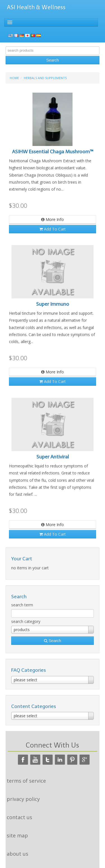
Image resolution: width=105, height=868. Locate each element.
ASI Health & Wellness (36, 7)
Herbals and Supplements (45, 78)
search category (26, 621)
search (52, 60)
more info (53, 219)
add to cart (53, 229)
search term (22, 605)
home (14, 78)
